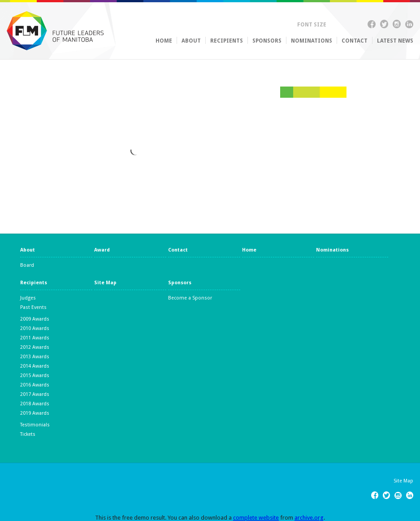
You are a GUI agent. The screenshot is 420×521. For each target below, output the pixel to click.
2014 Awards (35, 366)
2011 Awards (35, 338)
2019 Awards (35, 413)
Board (27, 265)
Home (164, 41)
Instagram (397, 25)
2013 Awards (35, 357)
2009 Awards (35, 319)
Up (333, 24)
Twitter (384, 25)
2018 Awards (35, 404)
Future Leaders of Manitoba (55, 31)
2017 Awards (35, 394)
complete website (256, 518)
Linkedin (409, 25)
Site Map (105, 283)
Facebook (372, 25)
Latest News (395, 41)
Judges (28, 298)
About (191, 41)
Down (342, 24)
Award (102, 250)
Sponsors (267, 41)
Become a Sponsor (190, 298)
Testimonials (35, 425)
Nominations (312, 41)
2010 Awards (35, 328)
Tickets (28, 434)
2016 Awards (35, 385)
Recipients (227, 41)
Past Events (33, 307)
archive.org (309, 518)
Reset (351, 24)
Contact (355, 41)
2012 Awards (35, 347)
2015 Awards (35, 376)
